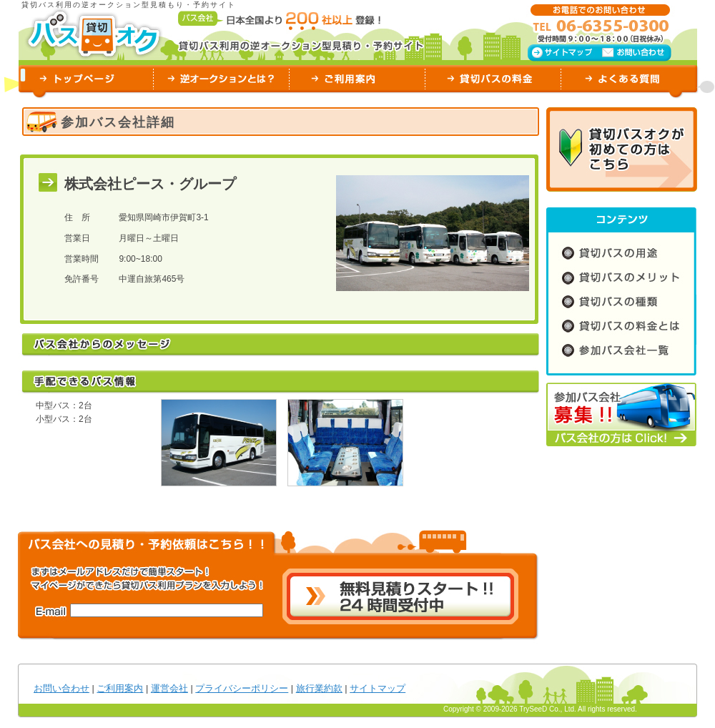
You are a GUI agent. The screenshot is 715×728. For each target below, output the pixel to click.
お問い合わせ (61, 688)
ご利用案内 (120, 688)
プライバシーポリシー (242, 688)
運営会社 (169, 688)
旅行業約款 (319, 688)
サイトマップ (378, 688)
